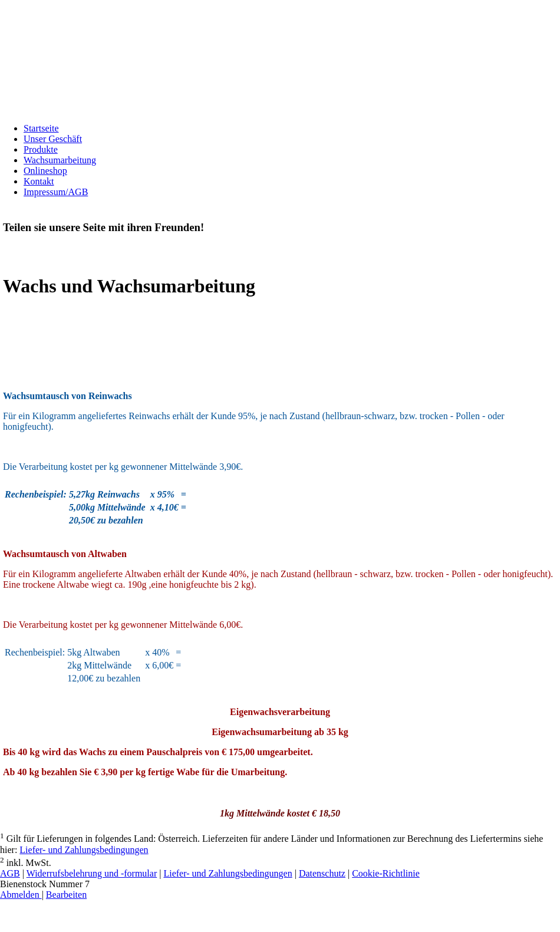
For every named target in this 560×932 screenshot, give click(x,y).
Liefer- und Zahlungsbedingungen (84, 850)
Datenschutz (322, 873)
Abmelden (21, 895)
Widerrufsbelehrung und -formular (92, 873)
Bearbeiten (66, 895)
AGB (10, 873)
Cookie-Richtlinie (386, 873)
